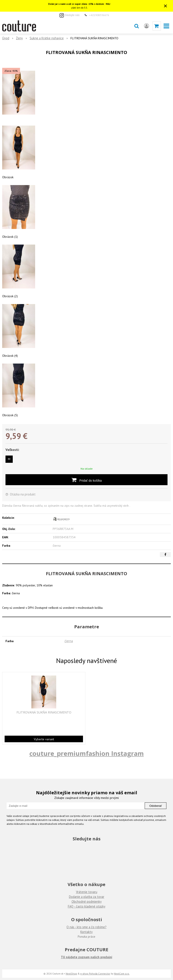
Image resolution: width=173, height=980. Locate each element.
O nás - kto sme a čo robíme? (86, 927)
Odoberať (156, 806)
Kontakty (86, 932)
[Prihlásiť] (147, 26)
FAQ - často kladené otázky (87, 906)
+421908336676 (99, 15)
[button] (137, 26)
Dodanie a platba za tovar (87, 897)
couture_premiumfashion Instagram (87, 753)
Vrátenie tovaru (87, 892)
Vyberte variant (44, 739)
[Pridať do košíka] (86, 480)
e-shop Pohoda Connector (95, 974)
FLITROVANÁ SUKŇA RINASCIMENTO (44, 712)
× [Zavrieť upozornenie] (166, 6)
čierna (69, 641)
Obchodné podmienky (87, 902)
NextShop (71, 974)
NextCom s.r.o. (122, 974)
